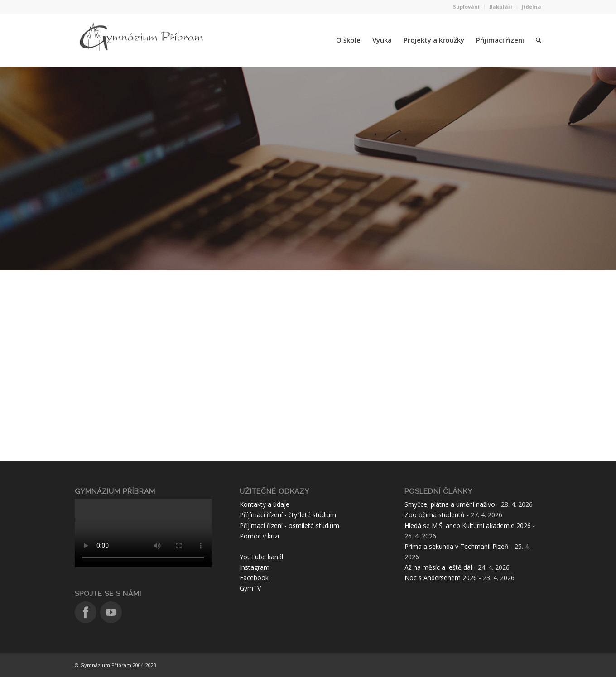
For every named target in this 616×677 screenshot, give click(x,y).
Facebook (254, 578)
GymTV (250, 588)
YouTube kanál (261, 557)
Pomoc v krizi (259, 536)
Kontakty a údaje (265, 504)
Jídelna (532, 7)
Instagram (255, 567)
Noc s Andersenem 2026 (441, 578)
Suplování (466, 7)
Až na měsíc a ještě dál (438, 567)
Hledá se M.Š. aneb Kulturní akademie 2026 (468, 526)
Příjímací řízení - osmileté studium (289, 526)
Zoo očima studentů (435, 515)
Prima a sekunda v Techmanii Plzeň (457, 546)
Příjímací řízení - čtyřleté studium (288, 515)
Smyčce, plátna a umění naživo (450, 504)
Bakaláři (501, 7)
